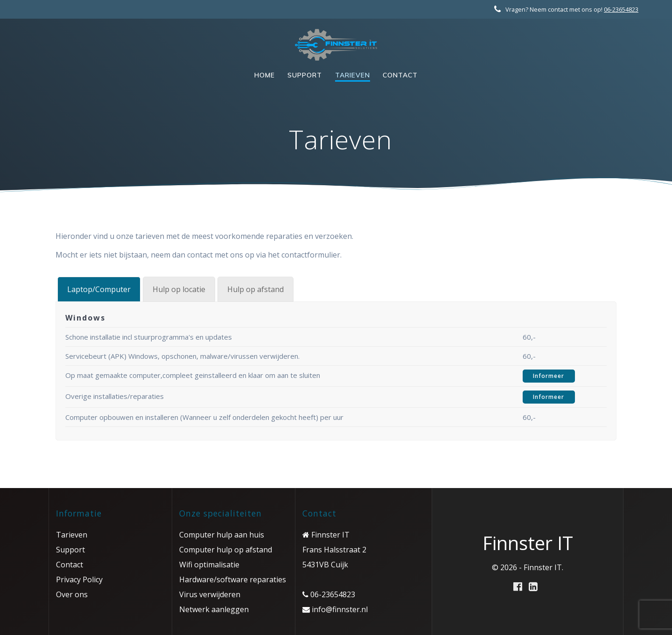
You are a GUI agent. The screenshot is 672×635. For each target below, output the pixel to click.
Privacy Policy (79, 579)
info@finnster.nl (339, 609)
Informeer (549, 376)
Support (305, 75)
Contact (400, 75)
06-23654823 (621, 9)
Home (265, 75)
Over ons (72, 594)
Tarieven (353, 75)
